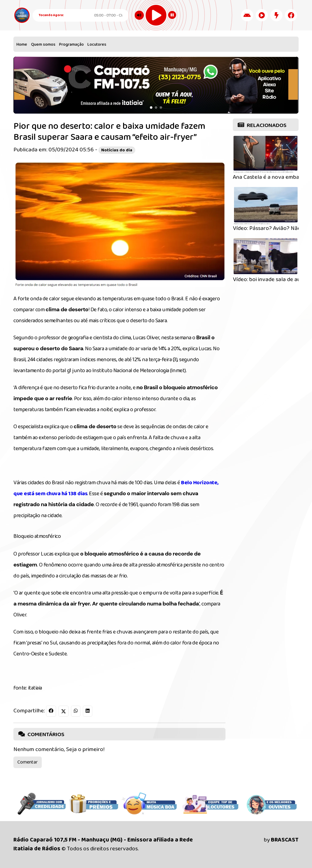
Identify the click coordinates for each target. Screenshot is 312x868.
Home (22, 44)
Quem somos (43, 44)
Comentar (28, 762)
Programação (71, 44)
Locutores (97, 44)
